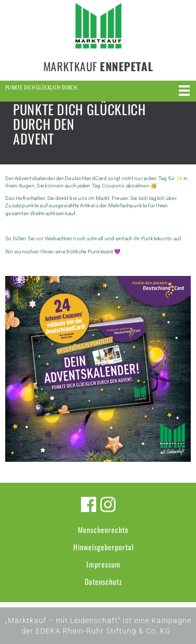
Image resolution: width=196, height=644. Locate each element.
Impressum (103, 564)
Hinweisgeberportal (103, 547)
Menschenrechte (103, 530)
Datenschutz (103, 581)
